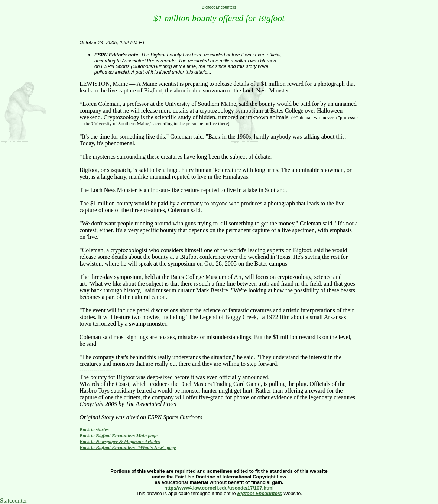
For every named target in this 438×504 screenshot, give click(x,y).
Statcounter (14, 500)
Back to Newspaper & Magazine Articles (120, 441)
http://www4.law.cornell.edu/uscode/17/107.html (219, 488)
